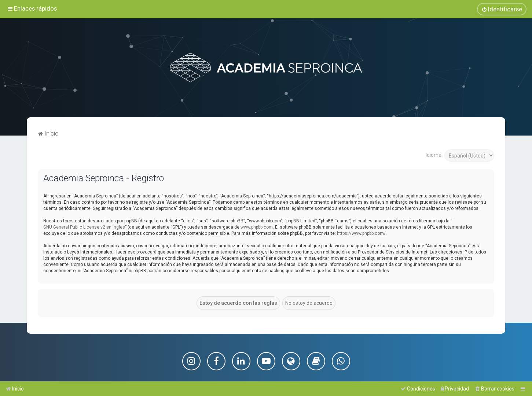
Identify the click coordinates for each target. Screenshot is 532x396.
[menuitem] (502, 9)
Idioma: (434, 155)
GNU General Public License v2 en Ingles (84, 227)
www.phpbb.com (257, 227)
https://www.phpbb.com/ (361, 233)
